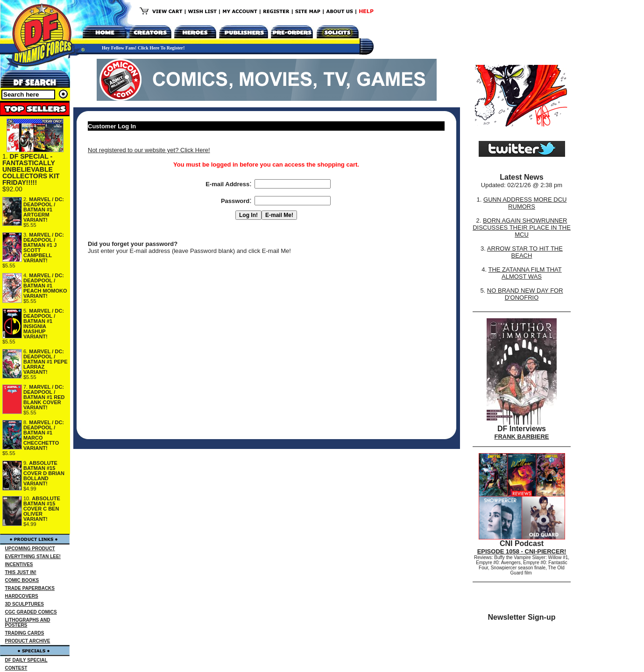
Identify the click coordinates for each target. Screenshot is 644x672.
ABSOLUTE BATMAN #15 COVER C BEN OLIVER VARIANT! (42, 509)
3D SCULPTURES (25, 604)
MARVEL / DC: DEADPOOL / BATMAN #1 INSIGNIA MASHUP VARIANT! (44, 324)
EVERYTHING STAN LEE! (33, 556)
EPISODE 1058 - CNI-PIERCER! (522, 551)
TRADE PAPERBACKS (30, 588)
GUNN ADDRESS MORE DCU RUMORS (525, 203)
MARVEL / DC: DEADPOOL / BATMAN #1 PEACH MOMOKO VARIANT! (45, 286)
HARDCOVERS (22, 596)
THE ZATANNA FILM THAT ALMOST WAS (525, 273)
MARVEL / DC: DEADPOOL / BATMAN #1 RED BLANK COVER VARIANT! (44, 397)
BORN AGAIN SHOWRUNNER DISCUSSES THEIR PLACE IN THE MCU (522, 227)
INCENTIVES (19, 564)
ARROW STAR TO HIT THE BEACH (525, 252)
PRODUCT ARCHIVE (28, 641)
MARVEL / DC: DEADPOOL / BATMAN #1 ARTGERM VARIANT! (44, 210)
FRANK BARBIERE (522, 437)
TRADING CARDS (25, 633)
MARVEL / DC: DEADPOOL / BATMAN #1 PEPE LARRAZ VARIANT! (46, 362)
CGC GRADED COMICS (31, 612)
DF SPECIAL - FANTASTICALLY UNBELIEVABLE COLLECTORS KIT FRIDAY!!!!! (31, 169)
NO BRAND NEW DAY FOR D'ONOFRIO (525, 294)
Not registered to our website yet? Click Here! (149, 150)
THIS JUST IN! (21, 572)
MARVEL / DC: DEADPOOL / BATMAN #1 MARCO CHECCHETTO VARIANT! (44, 435)
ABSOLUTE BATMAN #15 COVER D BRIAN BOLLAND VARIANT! (44, 473)
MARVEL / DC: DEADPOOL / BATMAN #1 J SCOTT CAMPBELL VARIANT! (44, 248)
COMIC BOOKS (22, 580)
